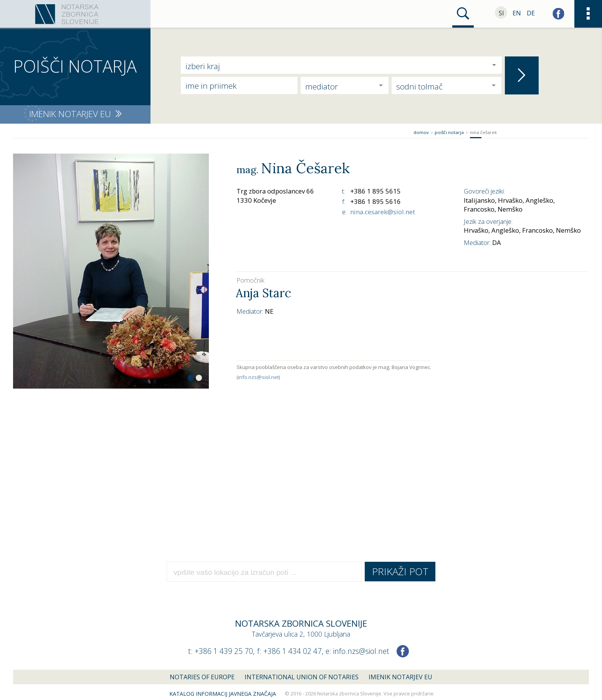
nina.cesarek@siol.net (383, 212)
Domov (421, 132)
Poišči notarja (449, 132)
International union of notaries (302, 677)
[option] (111, 271)
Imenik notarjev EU (400, 677)
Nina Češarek (483, 132)
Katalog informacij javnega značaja (223, 694)
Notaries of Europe (202, 677)
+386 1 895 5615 (375, 191)
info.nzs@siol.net (258, 377)
